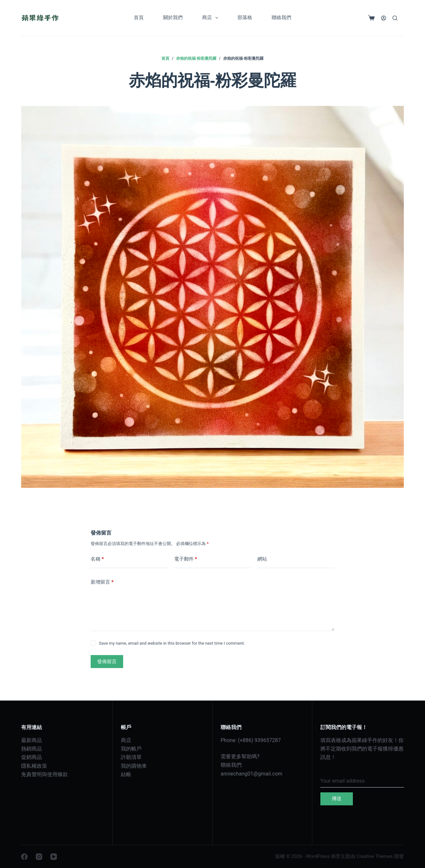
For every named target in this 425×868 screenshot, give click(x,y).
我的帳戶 (131, 749)
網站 (262, 559)
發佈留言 (107, 662)
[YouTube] (54, 857)
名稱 (97, 559)
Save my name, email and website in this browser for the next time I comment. (172, 643)
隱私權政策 (34, 766)
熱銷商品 (32, 749)
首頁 (139, 18)
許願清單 (131, 757)
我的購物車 (134, 766)
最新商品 (32, 740)
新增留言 (102, 582)
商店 (211, 18)
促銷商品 (32, 757)
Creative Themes (375, 856)
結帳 (126, 774)
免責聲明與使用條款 (45, 774)
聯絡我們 (281, 18)
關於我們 (173, 18)
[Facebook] (24, 857)
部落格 (245, 18)
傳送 (337, 799)
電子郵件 (186, 559)
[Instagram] (39, 857)
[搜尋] (395, 18)
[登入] (384, 18)
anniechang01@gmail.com (251, 774)
